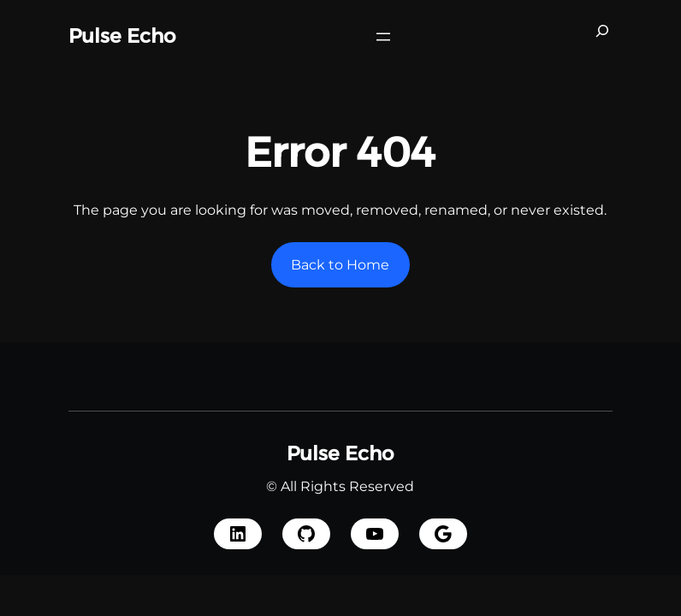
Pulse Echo (122, 36)
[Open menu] (383, 37)
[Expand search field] (602, 37)
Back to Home (340, 265)
